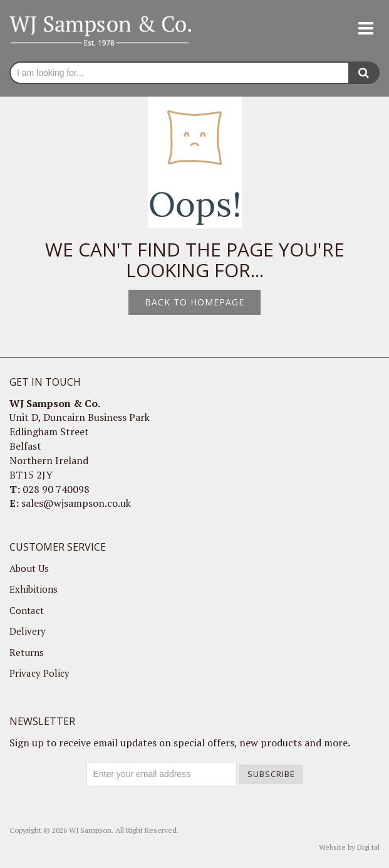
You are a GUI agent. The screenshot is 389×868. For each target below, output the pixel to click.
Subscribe (271, 774)
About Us (29, 568)
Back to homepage (194, 302)
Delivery (28, 631)
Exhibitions (34, 589)
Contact (27, 610)
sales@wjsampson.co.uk (76, 503)
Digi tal (368, 847)
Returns (27, 652)
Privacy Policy (39, 673)
